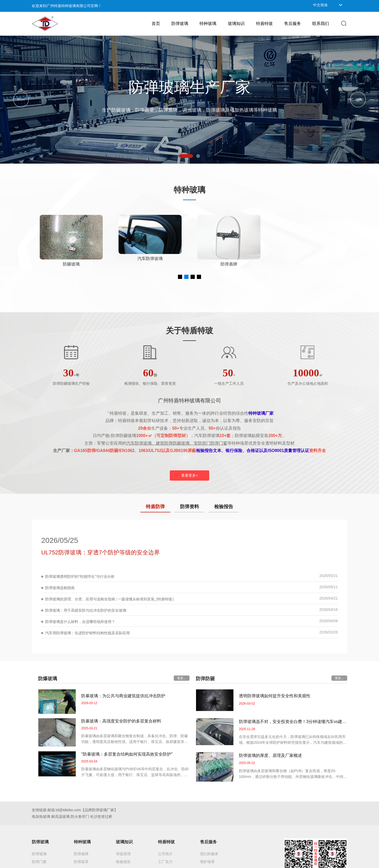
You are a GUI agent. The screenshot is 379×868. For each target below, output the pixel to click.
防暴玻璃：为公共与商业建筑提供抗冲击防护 (123, 696)
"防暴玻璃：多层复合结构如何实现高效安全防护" (127, 754)
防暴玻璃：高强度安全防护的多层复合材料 (121, 721)
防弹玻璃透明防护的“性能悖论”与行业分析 (80, 577)
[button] (186, 156)
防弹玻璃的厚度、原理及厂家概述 (270, 755)
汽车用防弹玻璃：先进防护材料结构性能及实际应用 (88, 633)
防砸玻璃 (150, 264)
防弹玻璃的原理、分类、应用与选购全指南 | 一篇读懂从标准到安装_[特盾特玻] (109, 599)
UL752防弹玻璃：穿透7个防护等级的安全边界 (101, 552)
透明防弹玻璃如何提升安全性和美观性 (275, 696)
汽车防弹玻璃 (229, 259)
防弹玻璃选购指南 (60, 588)
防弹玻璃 (71, 264)
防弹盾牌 (308, 264)
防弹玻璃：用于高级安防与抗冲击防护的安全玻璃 (86, 610)
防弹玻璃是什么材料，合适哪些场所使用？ (80, 622)
